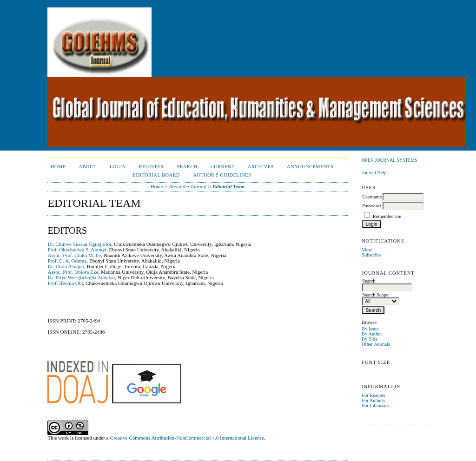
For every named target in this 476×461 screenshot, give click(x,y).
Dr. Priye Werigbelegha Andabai (81, 277)
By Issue (370, 329)
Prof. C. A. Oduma (67, 261)
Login (118, 167)
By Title (370, 339)
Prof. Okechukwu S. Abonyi (77, 250)
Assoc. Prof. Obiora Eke (73, 272)
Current (223, 167)
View (367, 250)
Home (58, 167)
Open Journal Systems (390, 160)
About (87, 167)
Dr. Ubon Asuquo (66, 266)
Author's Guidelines (222, 175)
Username (372, 197)
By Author (372, 334)
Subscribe (371, 255)
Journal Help (374, 173)
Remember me (387, 216)
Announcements (310, 167)
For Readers (374, 395)
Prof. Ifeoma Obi (65, 283)
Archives (261, 167)
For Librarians (376, 405)
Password (371, 206)
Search (187, 167)
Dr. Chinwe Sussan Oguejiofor (79, 244)
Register (152, 167)
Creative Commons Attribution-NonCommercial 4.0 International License (187, 438)
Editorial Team (228, 186)
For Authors (373, 400)
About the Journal (188, 186)
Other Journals (376, 344)
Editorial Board (157, 175)
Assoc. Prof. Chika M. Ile (74, 255)
